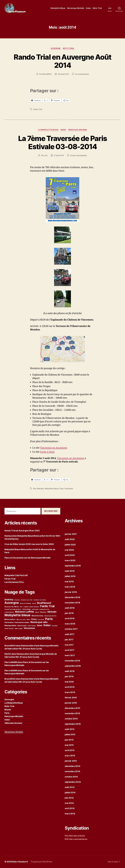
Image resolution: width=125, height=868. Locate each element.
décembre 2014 (72, 766)
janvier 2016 (71, 703)
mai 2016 (69, 682)
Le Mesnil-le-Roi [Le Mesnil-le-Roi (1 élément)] (44, 609)
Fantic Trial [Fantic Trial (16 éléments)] (47, 606)
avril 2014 (70, 808)
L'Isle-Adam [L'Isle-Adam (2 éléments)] (26, 609)
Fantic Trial (38, 109)
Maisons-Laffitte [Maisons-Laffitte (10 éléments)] (25, 612)
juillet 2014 (70, 793)
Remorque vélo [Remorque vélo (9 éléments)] (39, 622)
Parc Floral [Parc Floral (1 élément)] (41, 620)
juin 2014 (69, 798)
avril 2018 (70, 618)
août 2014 (70, 787)
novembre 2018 (72, 603)
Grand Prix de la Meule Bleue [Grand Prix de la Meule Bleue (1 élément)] (13, 609)
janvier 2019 (71, 592)
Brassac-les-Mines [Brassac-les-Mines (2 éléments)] (12, 607)
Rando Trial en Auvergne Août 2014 (62, 61)
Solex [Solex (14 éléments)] (47, 625)
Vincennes (69, 489)
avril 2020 (70, 555)
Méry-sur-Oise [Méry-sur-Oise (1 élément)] (21, 620)
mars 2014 (70, 814)
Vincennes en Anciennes (54, 448)
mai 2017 (69, 645)
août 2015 (70, 729)
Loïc (46, 155)
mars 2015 (70, 756)
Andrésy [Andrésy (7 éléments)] (9, 600)
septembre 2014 (73, 782)
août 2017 (70, 634)
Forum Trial (10, 579)
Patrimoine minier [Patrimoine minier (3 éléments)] (22, 622)
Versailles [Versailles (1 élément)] (55, 626)
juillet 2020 (70, 545)
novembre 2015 (72, 713)
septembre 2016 (73, 666)
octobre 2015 (71, 719)
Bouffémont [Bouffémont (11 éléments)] (44, 603)
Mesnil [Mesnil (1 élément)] (37, 612)
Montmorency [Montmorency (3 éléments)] (37, 616)
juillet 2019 (70, 576)
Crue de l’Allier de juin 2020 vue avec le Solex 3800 (29, 544)
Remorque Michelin (76, 8)
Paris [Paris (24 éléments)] (49, 619)
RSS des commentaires (76, 839)
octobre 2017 (71, 629)
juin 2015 (69, 740)
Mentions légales (14, 732)
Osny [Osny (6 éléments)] (34, 619)
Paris (63, 130)
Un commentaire (82, 74)
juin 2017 (69, 640)
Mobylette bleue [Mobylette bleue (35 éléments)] (17, 615)
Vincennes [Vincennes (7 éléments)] (29, 628)
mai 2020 (69, 550)
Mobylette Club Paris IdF (16, 575)
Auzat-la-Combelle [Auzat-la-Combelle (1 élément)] (25, 603)
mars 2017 (70, 655)
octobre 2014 (71, 777)
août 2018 (70, 608)
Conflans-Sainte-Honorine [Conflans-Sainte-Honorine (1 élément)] (31, 607)
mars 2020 (70, 560)
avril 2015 (70, 750)
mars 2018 (70, 624)
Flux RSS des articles (75, 836)
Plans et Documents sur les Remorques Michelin (28, 558)
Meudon (41, 489)
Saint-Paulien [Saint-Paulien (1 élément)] (32, 626)
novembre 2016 (72, 661)
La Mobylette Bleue (48, 130)
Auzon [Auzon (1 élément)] (34, 603)
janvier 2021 (71, 534)
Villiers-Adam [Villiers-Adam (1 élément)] (19, 629)
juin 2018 (69, 613)
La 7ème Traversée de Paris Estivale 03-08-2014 (63, 142)
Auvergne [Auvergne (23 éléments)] (12, 603)
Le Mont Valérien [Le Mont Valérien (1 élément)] (9, 612)
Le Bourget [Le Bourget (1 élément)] (35, 609)
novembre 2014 (72, 771)
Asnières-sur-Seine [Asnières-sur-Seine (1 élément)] (40, 600)
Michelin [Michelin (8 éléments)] (52, 612)
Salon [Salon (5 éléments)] (40, 625)
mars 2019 (70, 587)
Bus (35, 489)
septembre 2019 (73, 566)
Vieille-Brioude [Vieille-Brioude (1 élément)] (9, 629)
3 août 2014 (59, 155)
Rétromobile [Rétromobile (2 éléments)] (22, 626)
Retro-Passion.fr (20, 862)
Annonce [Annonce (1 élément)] (17, 600)
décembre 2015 (72, 708)
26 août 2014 (63, 74)
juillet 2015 (70, 735)
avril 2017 (69, 650)
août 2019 (70, 571)
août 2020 (70, 539)
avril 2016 (70, 687)
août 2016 (70, 671)
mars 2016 (70, 692)
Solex (88, 8)
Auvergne (56, 48)
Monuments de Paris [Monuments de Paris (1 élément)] (50, 616)
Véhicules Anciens (78, 130)
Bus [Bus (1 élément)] (21, 607)
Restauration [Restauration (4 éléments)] (10, 625)
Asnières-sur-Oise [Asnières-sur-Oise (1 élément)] (27, 600)
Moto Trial (97, 8)
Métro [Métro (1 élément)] (28, 620)
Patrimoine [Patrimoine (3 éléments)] (9, 622)
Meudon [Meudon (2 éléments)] (43, 612)
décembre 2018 (72, 597)
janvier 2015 (71, 761)
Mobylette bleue (52, 489)
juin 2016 (69, 676)
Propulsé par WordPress (41, 862)
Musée (8, 710)
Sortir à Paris (47, 452)
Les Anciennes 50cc (14, 582)
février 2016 (71, 698)
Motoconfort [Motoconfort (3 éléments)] (10, 619)
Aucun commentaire (78, 155)
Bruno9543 (47, 74)
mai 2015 (69, 745)
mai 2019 (69, 582)
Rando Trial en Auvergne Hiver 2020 (22, 531)
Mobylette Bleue (58, 8)
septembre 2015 (73, 724)
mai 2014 (69, 803)
